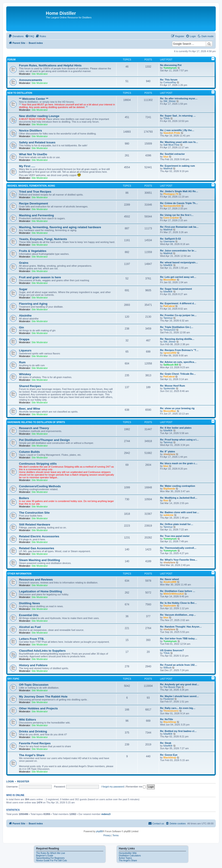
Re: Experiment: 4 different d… (178, 303)
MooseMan (170, 280)
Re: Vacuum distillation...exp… (178, 615)
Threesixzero (171, 711)
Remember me (136, 787)
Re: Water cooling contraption (178, 486)
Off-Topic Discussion (34, 685)
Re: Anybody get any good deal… (180, 684)
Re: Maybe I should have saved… (180, 696)
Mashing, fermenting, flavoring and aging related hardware (60, 227)
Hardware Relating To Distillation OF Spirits (36, 422)
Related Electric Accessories (39, 536)
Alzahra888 (170, 582)
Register (23, 781)
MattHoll (168, 168)
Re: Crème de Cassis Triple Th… (179, 203)
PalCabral (169, 306)
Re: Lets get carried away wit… (178, 277)
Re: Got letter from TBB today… (179, 638)
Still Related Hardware (35, 524)
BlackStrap (170, 722)
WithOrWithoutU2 (174, 594)
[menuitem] (16, 36)
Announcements (31, 80)
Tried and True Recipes (35, 192)
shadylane (169, 454)
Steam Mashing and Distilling (39, 560)
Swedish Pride (172, 133)
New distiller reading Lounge (39, 116)
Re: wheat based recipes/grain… (179, 262)
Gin (21, 327)
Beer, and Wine (30, 409)
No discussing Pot (171, 65)
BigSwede (169, 489)
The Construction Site (34, 513)
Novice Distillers (31, 131)
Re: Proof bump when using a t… (179, 440)
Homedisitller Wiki (128, 853)
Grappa (24, 339)
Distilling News (30, 603)
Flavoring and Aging (33, 304)
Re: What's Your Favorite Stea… (179, 560)
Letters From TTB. (32, 639)
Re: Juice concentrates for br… (178, 251)
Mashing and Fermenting (36, 215)
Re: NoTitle (167, 719)
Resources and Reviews (36, 580)
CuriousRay (170, 82)
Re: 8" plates (168, 451)
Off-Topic (13, 679)
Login (10, 781)
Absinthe (25, 316)
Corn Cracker (171, 218)
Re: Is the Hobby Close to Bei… (178, 603)
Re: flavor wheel (169, 579)
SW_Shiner (170, 101)
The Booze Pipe (172, 687)
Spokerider (169, 388)
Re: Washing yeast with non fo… (179, 142)
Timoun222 (170, 330)
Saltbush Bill (171, 365)
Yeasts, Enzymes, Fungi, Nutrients (43, 239)
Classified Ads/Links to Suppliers (42, 651)
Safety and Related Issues (37, 142)
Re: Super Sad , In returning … (178, 116)
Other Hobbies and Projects (38, 708)
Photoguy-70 (171, 194)
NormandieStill (172, 206)
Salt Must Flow (171, 145)
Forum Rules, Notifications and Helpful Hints (50, 65)
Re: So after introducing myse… (179, 98)
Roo (166, 500)
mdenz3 (106, 814)
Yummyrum (170, 68)
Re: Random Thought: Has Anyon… (181, 627)
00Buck (168, 668)
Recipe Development (34, 203)
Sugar (23, 289)
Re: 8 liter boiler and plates (176, 428)
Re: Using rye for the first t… (177, 215)
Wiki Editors (27, 720)
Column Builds (29, 452)
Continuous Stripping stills (38, 464)
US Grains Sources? (172, 650)
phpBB (99, 831)
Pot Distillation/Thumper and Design (44, 440)
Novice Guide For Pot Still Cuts (52, 861)
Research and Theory (34, 428)
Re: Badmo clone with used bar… (180, 512)
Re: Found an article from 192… (179, 665)
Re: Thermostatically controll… (178, 548)
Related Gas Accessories (37, 548)
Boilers (24, 498)
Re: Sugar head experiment (176, 289)
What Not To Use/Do (33, 154)
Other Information (19, 574)
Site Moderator (40, 74)
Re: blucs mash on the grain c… (179, 463)
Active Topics (125, 858)
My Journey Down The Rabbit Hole (43, 697)
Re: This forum (169, 80)
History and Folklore (33, 665)
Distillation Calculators (130, 856)
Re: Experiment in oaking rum (178, 166)
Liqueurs (25, 350)
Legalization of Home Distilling (40, 591)
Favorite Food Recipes (35, 743)
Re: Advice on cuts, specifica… (178, 362)
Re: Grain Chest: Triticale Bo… (178, 374)
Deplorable (170, 606)
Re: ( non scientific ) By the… (177, 130)
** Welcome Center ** (34, 99)
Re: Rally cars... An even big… (178, 708)
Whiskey (25, 374)
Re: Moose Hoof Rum (172, 386)
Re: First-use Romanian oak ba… (179, 227)
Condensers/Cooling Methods (40, 486)
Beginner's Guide (45, 856)
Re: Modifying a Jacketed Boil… (179, 498)
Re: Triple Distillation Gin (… (177, 327)
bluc (166, 157)
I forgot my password (113, 787)
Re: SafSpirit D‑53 (170, 239)
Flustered (169, 699)
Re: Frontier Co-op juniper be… (178, 315)
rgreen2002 (170, 353)
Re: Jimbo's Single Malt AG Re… (179, 191)
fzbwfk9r (168, 265)
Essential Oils (29, 615)
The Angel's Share (32, 755)
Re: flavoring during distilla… (177, 339)
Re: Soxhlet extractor (172, 154)
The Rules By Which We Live (51, 853)
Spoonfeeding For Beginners (50, 858)
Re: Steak (166, 743)
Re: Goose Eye (169, 755)
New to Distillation (20, 93)
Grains (24, 263)
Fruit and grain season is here (40, 277)
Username (169, 241)
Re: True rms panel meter (175, 536)
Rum (22, 362)
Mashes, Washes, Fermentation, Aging (31, 186)
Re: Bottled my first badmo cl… (178, 731)
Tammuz (168, 318)
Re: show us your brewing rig (177, 408)
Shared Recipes (30, 386)
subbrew (168, 515)
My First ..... (27, 166)
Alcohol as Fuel (30, 627)
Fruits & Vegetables (33, 251)
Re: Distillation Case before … (178, 591)
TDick (167, 118)
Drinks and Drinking (33, 731)
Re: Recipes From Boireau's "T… (179, 350)
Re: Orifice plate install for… (177, 524)
